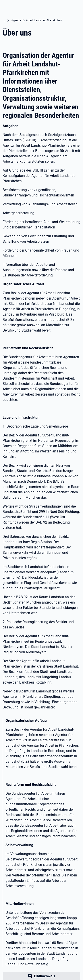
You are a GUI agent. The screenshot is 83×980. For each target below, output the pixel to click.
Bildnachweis (45, 976)
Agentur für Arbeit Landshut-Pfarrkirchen (37, 20)
